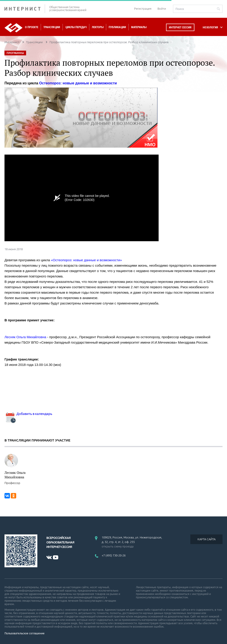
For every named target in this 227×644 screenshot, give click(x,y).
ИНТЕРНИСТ (25, 9)
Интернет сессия (180, 27)
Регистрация (143, 9)
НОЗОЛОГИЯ (210, 27)
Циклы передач (76, 27)
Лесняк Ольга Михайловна (15, 475)
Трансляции (52, 27)
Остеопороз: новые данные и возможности (78, 83)
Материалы (139, 27)
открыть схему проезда (118, 546)
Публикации (117, 27)
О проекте (32, 27)
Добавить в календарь (28, 414)
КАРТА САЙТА (207, 539)
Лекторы (98, 27)
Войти (162, 9)
